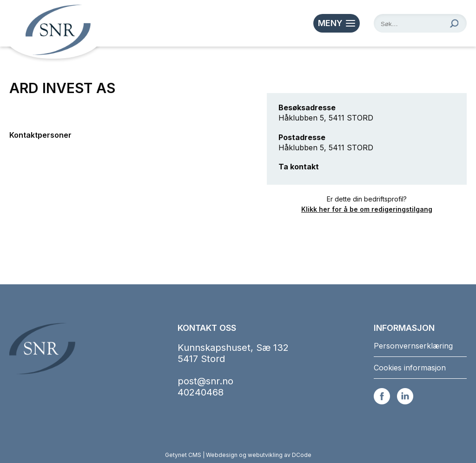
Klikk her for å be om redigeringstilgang (367, 209)
